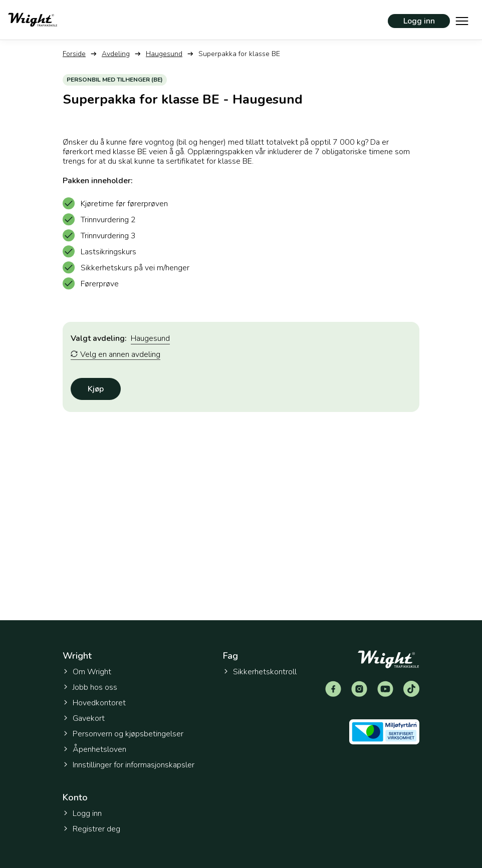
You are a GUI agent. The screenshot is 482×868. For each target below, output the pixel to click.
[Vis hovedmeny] (462, 20)
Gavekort (84, 718)
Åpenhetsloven (94, 749)
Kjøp (96, 389)
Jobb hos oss (90, 687)
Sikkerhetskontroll (260, 672)
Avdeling (116, 54)
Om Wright (87, 672)
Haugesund (164, 54)
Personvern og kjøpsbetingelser (123, 734)
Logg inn (419, 21)
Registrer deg (91, 829)
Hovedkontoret (94, 703)
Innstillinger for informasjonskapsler (129, 765)
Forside (74, 54)
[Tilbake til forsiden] (33, 20)
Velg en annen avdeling (115, 355)
